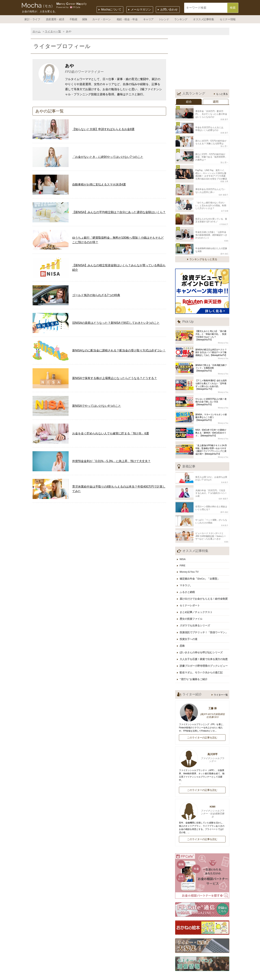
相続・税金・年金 (127, 19)
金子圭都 (225, 206)
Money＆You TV (190, 561)
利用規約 (161, 977)
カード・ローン (101, 19)
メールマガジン (141, 9)
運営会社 (122, 972)
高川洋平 (202, 741)
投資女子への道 (189, 624)
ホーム (37, 31)
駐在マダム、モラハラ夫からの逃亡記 (202, 656)
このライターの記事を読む (202, 720)
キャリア (148, 19)
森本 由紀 (224, 247)
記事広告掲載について (149, 972)
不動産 (73, 19)
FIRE (183, 555)
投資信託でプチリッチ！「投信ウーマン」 (205, 618)
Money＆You (223, 336)
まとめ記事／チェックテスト (197, 599)
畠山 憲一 (224, 144)
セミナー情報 (228, 19)
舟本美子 (225, 475)
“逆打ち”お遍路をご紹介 (194, 662)
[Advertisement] (202, 63)
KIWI (226, 235)
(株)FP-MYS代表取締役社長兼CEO (213, 698)
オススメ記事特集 (203, 19)
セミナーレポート (191, 593)
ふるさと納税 (188, 580)
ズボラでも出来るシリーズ (196, 612)
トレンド (164, 19)
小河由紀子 (224, 219)
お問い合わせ (169, 9)
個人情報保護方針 (137, 977)
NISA (184, 549)
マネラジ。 (187, 574)
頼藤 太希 (224, 178)
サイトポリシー (184, 977)
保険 (85, 19)
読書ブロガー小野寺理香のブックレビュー (205, 650)
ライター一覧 (53, 31)
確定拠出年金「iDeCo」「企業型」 (201, 567)
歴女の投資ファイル (192, 605)
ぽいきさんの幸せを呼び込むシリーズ (202, 637)
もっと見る (222, 94)
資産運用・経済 (55, 19)
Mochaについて (111, 9)
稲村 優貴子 (223, 191)
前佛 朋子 (224, 119)
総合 (189, 102)
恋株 (183, 631)
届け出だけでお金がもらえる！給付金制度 (205, 586)
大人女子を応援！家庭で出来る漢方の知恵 (205, 643)
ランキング (181, 19)
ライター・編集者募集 (80, 977)
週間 (216, 102)
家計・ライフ (32, 19)
